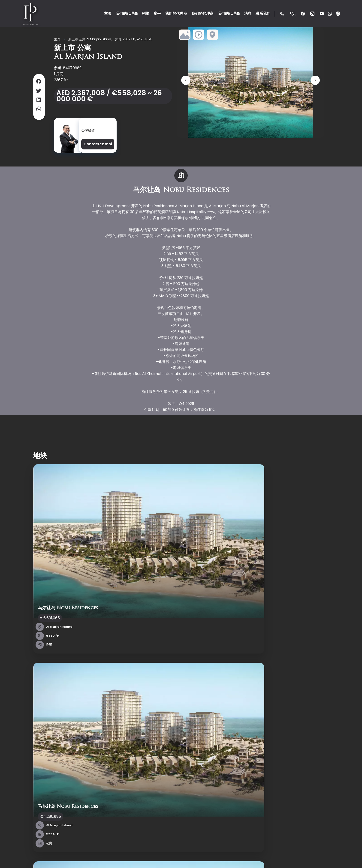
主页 (57, 39)
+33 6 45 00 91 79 (173, 771)
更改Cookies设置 (133, 858)
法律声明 (91, 858)
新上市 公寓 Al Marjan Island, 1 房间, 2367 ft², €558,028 (110, 39)
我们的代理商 (30, 741)
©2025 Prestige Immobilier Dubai (49, 858)
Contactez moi (98, 144)
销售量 (99, 735)
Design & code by (325, 858)
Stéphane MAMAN (98, 124)
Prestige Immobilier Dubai (180, 735)
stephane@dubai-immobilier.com (189, 783)
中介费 (108, 858)
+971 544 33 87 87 (173, 777)
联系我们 (27, 747)
